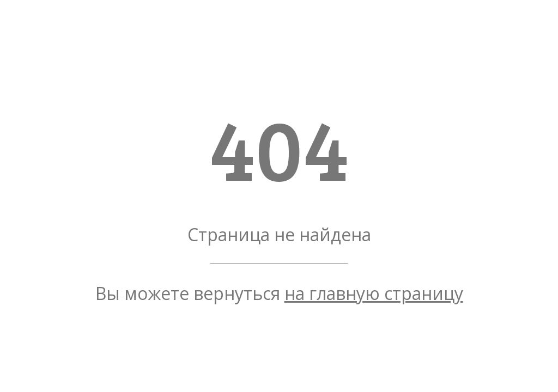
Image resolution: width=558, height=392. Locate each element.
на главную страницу (374, 293)
